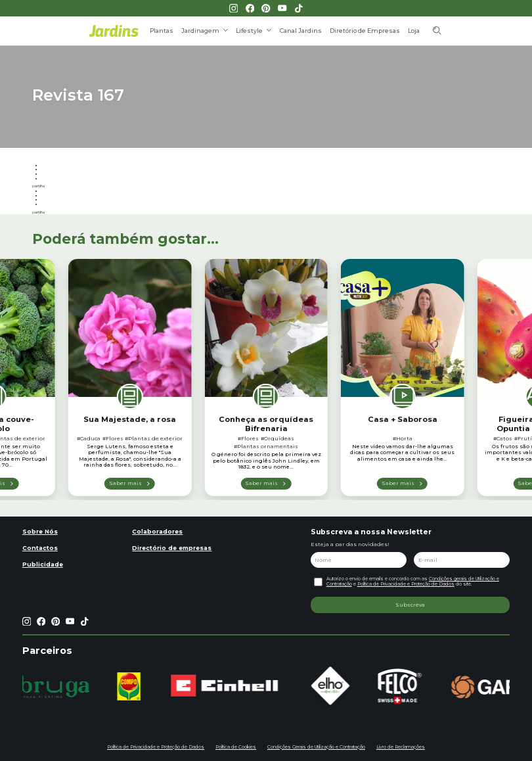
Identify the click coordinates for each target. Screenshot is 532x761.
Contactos (40, 548)
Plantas (162, 31)
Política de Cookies (236, 747)
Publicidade (43, 564)
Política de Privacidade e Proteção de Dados (406, 584)
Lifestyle (249, 31)
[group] (58, 687)
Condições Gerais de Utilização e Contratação (316, 747)
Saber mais (125, 483)
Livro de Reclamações (401, 747)
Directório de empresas (172, 548)
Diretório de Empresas (365, 31)
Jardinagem (200, 31)
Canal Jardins (301, 31)
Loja (414, 31)
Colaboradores (157, 531)
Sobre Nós (40, 531)
